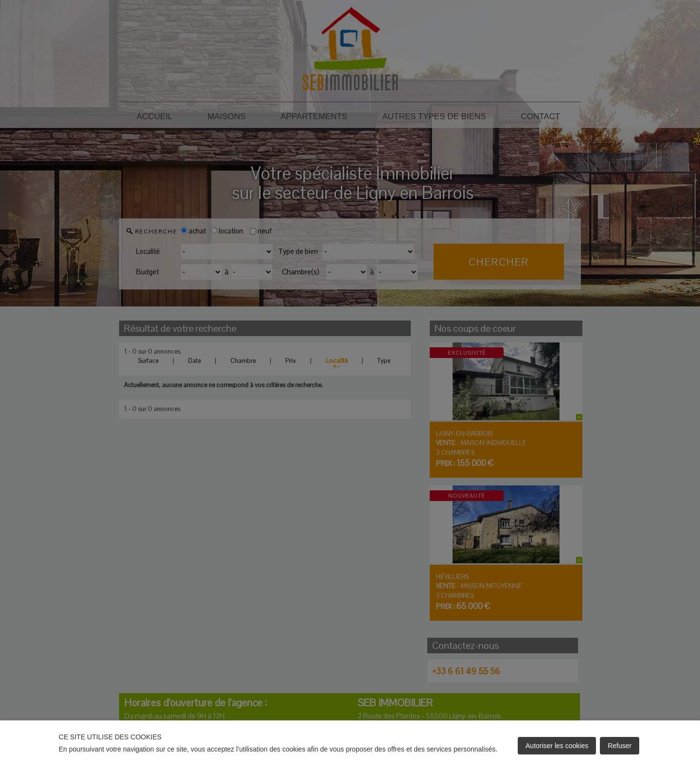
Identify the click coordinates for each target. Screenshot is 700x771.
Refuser (620, 746)
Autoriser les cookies (557, 746)
